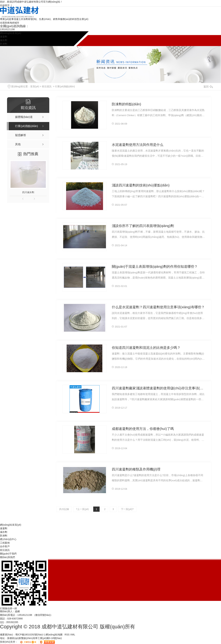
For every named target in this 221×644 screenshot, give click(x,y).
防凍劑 (4, 44)
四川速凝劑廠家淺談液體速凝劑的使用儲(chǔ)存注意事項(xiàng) (158, 388)
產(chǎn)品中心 (8, 539)
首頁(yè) (35, 86)
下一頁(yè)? (127, 509)
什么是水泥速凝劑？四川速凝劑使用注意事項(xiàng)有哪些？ (158, 307)
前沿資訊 (47, 86)
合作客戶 (5, 546)
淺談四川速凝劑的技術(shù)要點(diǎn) (141, 185)
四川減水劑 (28, 192)
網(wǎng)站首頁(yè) (11, 33)
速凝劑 (4, 37)
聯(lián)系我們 (7, 557)
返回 (208, 87)
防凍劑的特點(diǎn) (126, 104)
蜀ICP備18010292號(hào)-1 (30, 635)
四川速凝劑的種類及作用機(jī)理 (136, 469)
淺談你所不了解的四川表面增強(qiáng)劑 (143, 226)
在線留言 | (6, 5)
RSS (67, 635)
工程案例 (5, 543)
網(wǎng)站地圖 (54, 635)
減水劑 (4, 40)
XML (73, 635)
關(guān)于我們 (8, 554)
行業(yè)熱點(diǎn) (65, 86)
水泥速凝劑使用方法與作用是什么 (138, 145)
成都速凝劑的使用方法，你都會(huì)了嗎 (143, 429)
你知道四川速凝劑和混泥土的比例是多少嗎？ (146, 348)
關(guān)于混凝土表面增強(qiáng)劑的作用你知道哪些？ (155, 267)
